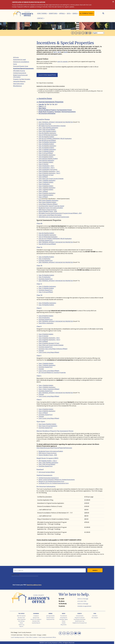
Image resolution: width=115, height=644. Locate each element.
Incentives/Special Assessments (23, 68)
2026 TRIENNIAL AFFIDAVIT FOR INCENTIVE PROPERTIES (56, 122)
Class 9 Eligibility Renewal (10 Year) (49, 343)
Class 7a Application (44, 259)
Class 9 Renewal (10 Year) (46, 175)
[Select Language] (98, 33)
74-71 (55, 52)
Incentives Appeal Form (45, 240)
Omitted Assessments (44, 475)
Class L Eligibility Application (47, 188)
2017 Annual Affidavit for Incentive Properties (52, 373)
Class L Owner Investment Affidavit (49, 389)
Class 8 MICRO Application (46, 160)
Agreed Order (36, 618)
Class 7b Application (44, 277)
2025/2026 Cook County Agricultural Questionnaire (54, 217)
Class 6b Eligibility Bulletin (46, 137)
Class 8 (39, 308)
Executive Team (21, 618)
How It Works (42, 13)
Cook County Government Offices (47, 637)
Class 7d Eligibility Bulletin (46, 305)
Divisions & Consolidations (21, 62)
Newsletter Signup (64, 619)
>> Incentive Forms (44, 98)
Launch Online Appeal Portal (47, 75)
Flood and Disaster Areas (21, 66)
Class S (39, 400)
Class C (39, 356)
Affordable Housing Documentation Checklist (52, 126)
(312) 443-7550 (82, 601)
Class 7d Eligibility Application (47, 303)
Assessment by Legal (19, 60)
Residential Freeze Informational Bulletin (51, 208)
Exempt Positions (50, 618)
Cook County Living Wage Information (50, 215)
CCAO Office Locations (32, 637)
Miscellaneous (17, 86)
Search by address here (34, 585)
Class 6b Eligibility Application (47, 133)
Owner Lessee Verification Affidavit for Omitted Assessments (57, 480)
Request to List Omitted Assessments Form (51, 481)
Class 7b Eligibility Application (47, 146)
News (64, 613)
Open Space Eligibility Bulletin (47, 202)
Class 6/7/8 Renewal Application (48, 135)
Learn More (95, 616)
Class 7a (39, 247)
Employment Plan (50, 619)
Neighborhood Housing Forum (80, 623)
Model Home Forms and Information (20, 76)
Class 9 (39, 326)
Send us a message (83, 599)
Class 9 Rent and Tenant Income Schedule (51, 179)
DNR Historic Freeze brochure (47, 210)
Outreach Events (80, 616)
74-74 (65, 52)
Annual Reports (64, 618)
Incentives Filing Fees (45, 124)
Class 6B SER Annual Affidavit (47, 140)
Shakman (36, 613)
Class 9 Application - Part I (46, 166)
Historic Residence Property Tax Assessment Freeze (55, 431)
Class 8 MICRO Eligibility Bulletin (48, 159)
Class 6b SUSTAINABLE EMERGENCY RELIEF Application (55, 139)
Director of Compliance (36, 619)
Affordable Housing (19, 71)
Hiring (50, 613)
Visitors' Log (21, 625)
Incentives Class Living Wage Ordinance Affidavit (53, 349)
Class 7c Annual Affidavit (46, 153)
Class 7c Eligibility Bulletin (46, 151)
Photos (64, 621)
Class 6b (39, 224)
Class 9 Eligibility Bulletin (46, 162)
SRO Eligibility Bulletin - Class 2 (48, 461)
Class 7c (39, 284)
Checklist (41, 351)
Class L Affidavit (43, 191)
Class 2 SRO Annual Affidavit (47, 129)
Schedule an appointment (84, 606)
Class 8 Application (44, 318)
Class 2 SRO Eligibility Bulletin (47, 131)
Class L (39, 376)
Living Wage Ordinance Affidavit (48, 204)
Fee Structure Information (46, 487)
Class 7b (39, 266)
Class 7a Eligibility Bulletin (46, 144)
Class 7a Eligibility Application (47, 142)
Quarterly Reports (36, 623)
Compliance (36, 616)
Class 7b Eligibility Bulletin (46, 148)
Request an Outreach (80, 618)
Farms (15, 64)
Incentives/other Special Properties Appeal (51, 206)
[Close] (113, 2)
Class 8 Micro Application (46, 323)
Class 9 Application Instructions (48, 169)
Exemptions (54, 13)
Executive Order (36, 621)
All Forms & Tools (87, 13)
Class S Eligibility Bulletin (46, 195)
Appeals (62, 13)
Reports (21, 626)
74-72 (59, 52)
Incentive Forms (43, 119)
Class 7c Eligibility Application (47, 149)
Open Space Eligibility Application (48, 200)
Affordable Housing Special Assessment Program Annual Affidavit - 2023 (60, 213)
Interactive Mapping (19, 81)
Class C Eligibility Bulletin (46, 182)
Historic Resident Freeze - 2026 (48, 211)
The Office (21, 613)
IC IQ (40, 199)
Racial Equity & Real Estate (80, 619)
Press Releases (64, 616)
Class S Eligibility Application (47, 193)
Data (69, 13)
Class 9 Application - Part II (46, 168)
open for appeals (62, 62)
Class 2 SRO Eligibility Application (48, 128)
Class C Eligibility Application (47, 180)
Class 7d (39, 295)
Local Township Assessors (18, 637)
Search (75, 13)
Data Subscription (19, 84)
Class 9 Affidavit (43, 177)
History (21, 623)
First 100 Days (21, 621)
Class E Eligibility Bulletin (46, 186)
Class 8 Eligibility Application (47, 155)
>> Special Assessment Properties (50, 102)
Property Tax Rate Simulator (22, 79)
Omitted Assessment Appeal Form (49, 478)
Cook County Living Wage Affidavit (49, 352)
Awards (64, 623)
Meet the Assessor (21, 616)
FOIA (95, 613)
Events (80, 613)
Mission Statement (21, 619)
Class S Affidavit (43, 197)
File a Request (95, 618)
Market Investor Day (80, 621)
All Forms (16, 57)
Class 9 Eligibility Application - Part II (49, 173)
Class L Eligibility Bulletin (46, 189)
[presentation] (25, 581)
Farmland (40, 469)
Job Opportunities (50, 616)
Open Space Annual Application (48, 426)
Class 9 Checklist (43, 164)
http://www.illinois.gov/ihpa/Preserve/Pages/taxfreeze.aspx (54, 448)
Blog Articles (64, 625)
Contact (41, 18)
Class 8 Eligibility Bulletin (46, 157)
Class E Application (44, 184)
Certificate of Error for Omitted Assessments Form (54, 483)
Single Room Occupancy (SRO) (47, 458)
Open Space (41, 422)
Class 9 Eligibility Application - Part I (49, 171)
